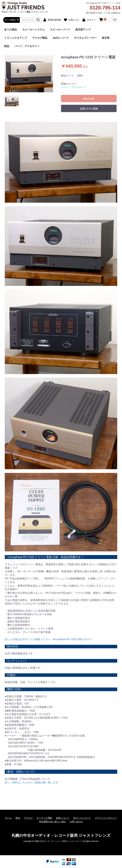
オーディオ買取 (44, 818)
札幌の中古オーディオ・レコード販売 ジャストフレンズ (61, 835)
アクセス (28, 818)
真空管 (106, 38)
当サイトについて (82, 818)
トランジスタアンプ (16, 38)
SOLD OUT (89, 99)
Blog (18, 818)
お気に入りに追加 (89, 109)
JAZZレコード (61, 38)
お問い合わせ (76, 822)
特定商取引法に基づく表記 (52, 822)
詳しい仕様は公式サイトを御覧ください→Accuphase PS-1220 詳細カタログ (48, 639)
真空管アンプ (83, 30)
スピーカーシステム (33, 30)
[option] (29, 74)
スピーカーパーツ (60, 30)
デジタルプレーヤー (85, 38)
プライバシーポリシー (106, 818)
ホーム (8, 818)
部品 (7, 46)
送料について (63, 818)
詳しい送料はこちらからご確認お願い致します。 (33, 782)
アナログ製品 (40, 38)
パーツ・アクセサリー (27, 46)
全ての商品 (10, 30)
